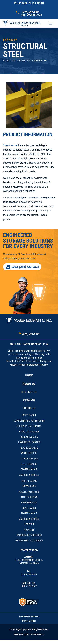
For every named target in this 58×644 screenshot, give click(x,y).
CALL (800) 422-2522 (22, 267)
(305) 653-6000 (29, 575)
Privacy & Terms (29, 621)
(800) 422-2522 (31, 12)
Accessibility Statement (29, 616)
